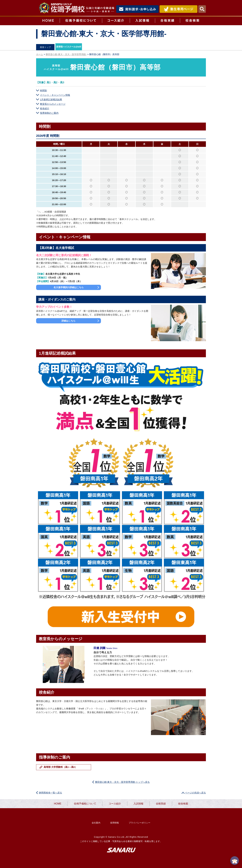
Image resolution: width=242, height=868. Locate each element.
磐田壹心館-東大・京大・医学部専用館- (66, 54)
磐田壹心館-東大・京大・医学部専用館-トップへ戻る (122, 782)
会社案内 (96, 823)
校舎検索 (193, 21)
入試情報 (142, 21)
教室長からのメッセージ (53, 104)
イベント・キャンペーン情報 (55, 95)
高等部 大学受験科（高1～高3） (60, 767)
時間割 (43, 91)
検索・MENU (202, 9)
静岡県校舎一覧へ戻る (50, 793)
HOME (48, 21)
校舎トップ (45, 47)
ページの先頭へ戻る (195, 793)
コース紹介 (116, 21)
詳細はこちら (69, 321)
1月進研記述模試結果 (51, 99)
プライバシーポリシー (140, 823)
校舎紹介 (45, 108)
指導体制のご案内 (49, 113)
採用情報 (115, 823)
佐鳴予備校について (81, 21)
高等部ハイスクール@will (69, 47)
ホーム (40, 54)
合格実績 (167, 21)
